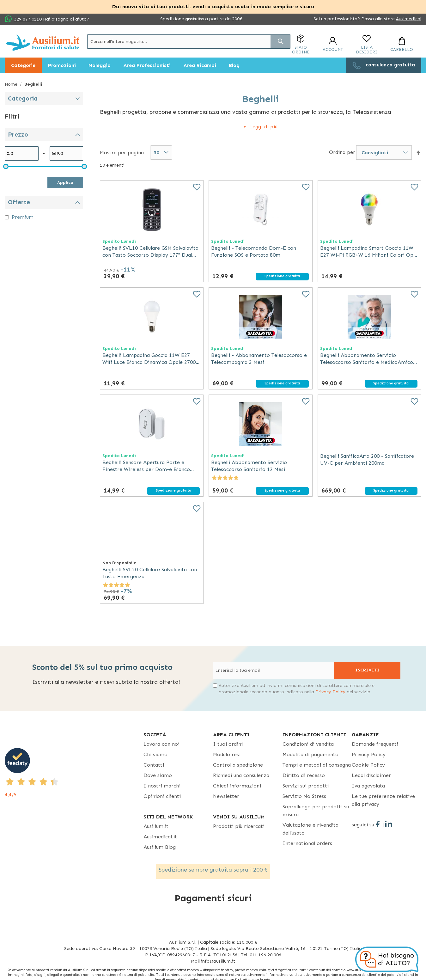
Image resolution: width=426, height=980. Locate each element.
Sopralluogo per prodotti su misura (316, 811)
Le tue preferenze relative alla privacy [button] (383, 800)
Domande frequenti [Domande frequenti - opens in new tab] (375, 744)
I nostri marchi (162, 786)
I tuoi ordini (228, 744)
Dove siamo (158, 775)
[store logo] (43, 43)
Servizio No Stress (304, 796)
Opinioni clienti (162, 796)
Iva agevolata (368, 786)
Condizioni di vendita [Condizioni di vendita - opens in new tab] (308, 744)
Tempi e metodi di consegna (317, 765)
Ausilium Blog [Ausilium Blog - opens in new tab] (160, 847)
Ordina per (342, 152)
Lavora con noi (161, 744)
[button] (418, 153)
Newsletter (226, 796)
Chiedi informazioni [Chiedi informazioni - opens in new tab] (237, 786)
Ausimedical (409, 19)
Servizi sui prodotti (306, 786)
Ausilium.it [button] (156, 826)
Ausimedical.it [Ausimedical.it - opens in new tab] (160, 837)
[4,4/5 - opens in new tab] (74, 773)
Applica (65, 183)
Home (12, 84)
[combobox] (189, 42)
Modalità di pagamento (310, 754)
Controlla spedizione (238, 765)
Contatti (154, 765)
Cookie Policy (368, 765)
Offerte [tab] (19, 202)
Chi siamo (155, 754)
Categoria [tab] (23, 98)
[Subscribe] (367, 670)
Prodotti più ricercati (239, 826)
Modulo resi (227, 754)
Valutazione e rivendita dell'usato (310, 829)
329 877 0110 (28, 19)
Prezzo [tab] (18, 135)
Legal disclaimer (371, 775)
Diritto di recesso (304, 775)
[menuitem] (23, 65)
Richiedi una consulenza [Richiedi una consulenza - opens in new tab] (241, 775)
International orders (307, 843)
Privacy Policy (330, 692)
